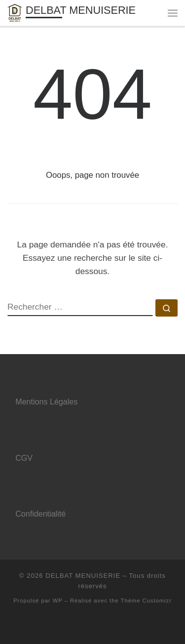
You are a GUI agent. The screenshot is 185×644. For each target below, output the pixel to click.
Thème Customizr (146, 601)
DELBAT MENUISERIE (83, 576)
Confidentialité (40, 514)
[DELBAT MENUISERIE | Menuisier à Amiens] (15, 12)
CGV (24, 458)
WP (58, 601)
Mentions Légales (46, 402)
